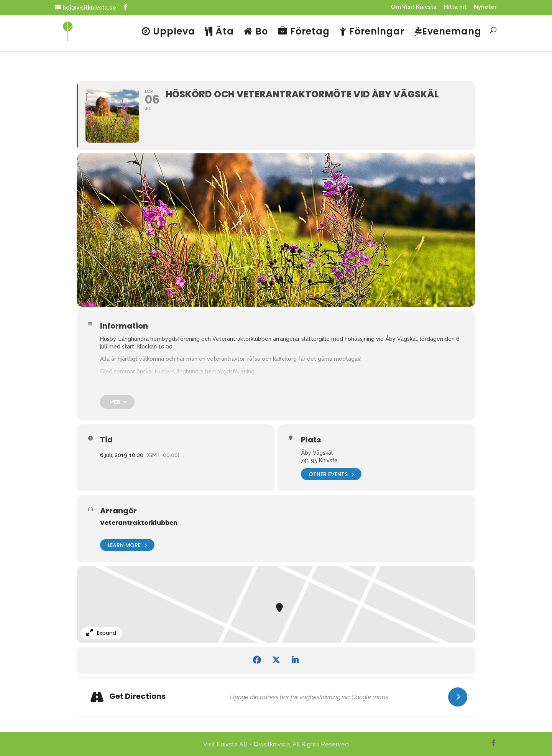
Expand (101, 633)
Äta (219, 32)
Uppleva (168, 32)
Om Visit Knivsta (414, 7)
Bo (256, 32)
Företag (304, 32)
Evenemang (448, 32)
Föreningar (372, 32)
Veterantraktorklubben (139, 523)
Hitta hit (455, 7)
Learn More (127, 545)
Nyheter (485, 7)
